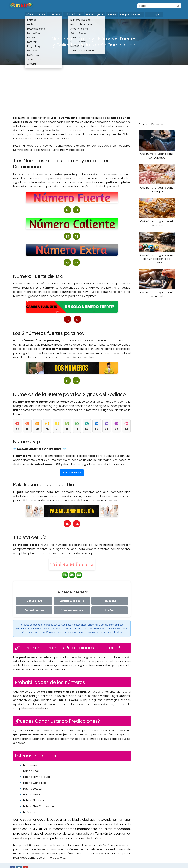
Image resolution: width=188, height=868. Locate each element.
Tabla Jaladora (73, 14)
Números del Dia (36, 14)
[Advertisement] (94, 93)
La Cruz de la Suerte (72, 601)
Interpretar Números (132, 14)
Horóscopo (110, 601)
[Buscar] (178, 6)
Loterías (53, 14)
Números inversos (72, 610)
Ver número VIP (72, 473)
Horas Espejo (154, 14)
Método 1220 (34, 601)
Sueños (112, 14)
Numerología (94, 14)
